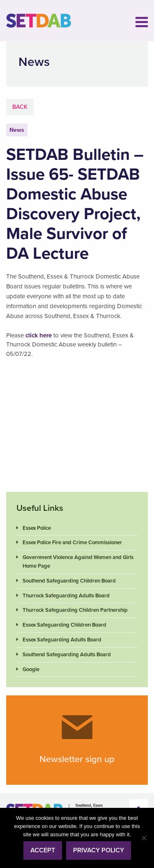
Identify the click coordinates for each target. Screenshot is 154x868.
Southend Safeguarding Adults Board (67, 655)
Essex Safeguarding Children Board (64, 625)
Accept (43, 850)
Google (31, 669)
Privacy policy (99, 850)
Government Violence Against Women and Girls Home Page (78, 562)
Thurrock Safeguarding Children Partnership (75, 610)
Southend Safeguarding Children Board (69, 581)
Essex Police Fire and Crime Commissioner (72, 543)
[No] (144, 838)
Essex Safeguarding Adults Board (62, 640)
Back (20, 107)
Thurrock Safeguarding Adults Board (66, 596)
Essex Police (37, 528)
